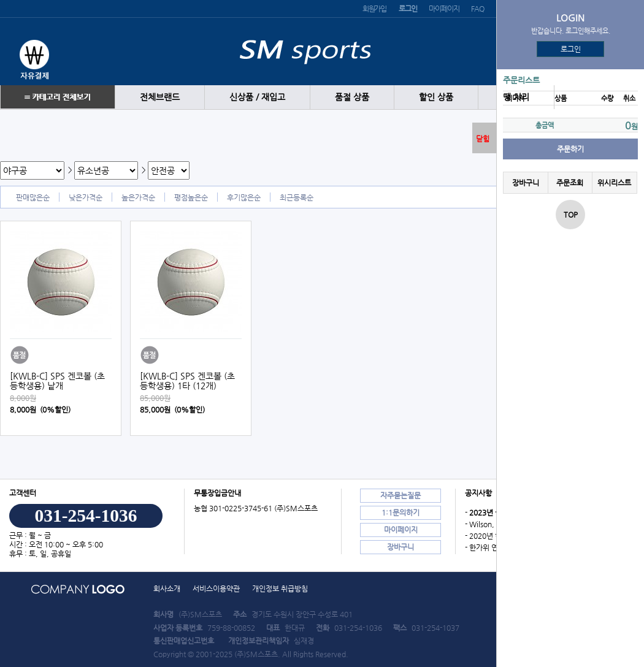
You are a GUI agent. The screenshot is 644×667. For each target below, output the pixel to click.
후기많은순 (244, 197)
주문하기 (570, 149)
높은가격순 (138, 197)
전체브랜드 (160, 97)
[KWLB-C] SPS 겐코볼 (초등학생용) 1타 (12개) (187, 381)
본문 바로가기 (0, 0)
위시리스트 (614, 183)
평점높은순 (191, 197)
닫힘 (483, 139)
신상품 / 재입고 (257, 97)
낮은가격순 (86, 197)
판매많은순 (33, 197)
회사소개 (167, 589)
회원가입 (374, 9)
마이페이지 (444, 9)
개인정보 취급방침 (280, 589)
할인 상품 (436, 97)
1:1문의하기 (401, 513)
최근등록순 (297, 197)
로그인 (571, 49)
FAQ (477, 9)
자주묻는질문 (401, 495)
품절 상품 (352, 97)
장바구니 (526, 183)
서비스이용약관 (216, 589)
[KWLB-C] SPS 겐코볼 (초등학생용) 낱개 (57, 381)
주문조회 (570, 183)
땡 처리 (516, 97)
